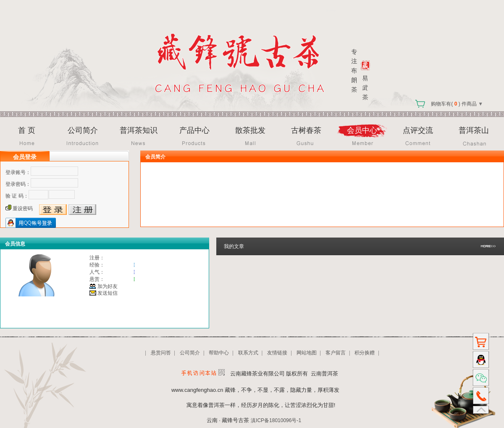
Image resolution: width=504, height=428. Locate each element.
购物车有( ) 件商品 (447, 104)
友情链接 (277, 353)
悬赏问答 (161, 353)
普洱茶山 (474, 130)
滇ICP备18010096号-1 (276, 420)
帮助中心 (219, 353)
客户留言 (336, 353)
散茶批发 (250, 130)
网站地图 (307, 353)
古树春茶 (306, 130)
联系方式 (248, 353)
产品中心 (194, 130)
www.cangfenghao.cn (197, 390)
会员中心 (362, 130)
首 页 (27, 130)
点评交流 (418, 130)
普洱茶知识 (139, 130)
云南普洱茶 (324, 374)
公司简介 (83, 130)
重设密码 (23, 209)
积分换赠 (365, 353)
